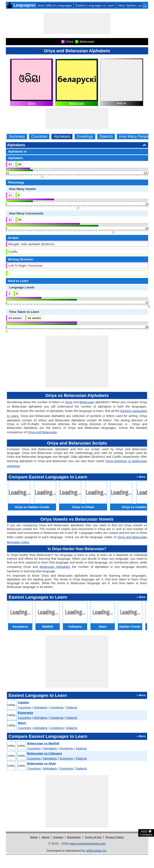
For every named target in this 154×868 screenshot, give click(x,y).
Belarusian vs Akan (42, 763)
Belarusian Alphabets (55, 567)
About (45, 837)
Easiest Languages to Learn (95, 5)
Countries (39, 137)
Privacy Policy (115, 837)
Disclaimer (74, 837)
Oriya (31, 103)
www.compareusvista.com (87, 843)
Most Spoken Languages (136, 5)
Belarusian (76, 103)
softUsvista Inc (96, 851)
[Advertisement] (77, 23)
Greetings (85, 137)
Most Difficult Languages (55, 5)
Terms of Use (93, 837)
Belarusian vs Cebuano (45, 753)
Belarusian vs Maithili (43, 743)
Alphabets (62, 137)
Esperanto (25, 713)
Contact (58, 837)
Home (34, 837)
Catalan (23, 702)
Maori (22, 723)
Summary (17, 137)
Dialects (106, 137)
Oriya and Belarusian (42, 432)
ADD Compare (146, 833)
